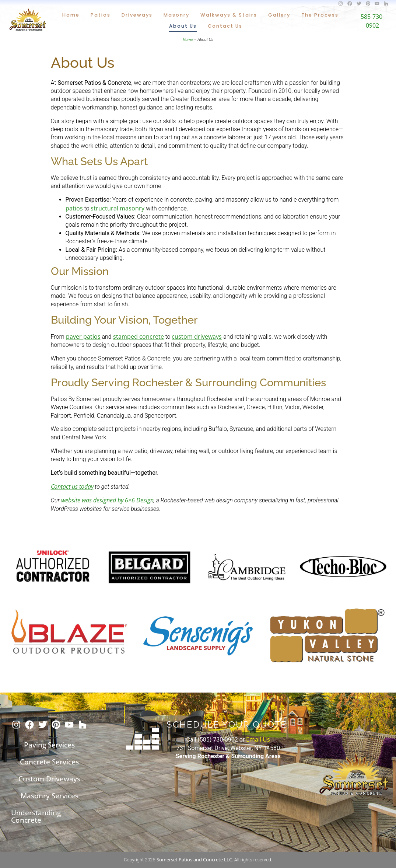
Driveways (137, 15)
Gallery (279, 15)
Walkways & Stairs (229, 15)
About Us (183, 26)
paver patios (83, 337)
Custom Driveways (49, 779)
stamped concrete (139, 337)
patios (74, 208)
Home (71, 15)
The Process (320, 15)
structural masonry (118, 208)
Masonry (176, 15)
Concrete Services (49, 762)
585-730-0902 (372, 21)
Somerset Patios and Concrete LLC (194, 860)
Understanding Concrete (36, 816)
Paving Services (49, 745)
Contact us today (72, 487)
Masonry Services (50, 796)
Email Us (258, 739)
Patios (101, 15)
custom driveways (197, 337)
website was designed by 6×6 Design (107, 500)
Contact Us (225, 26)
